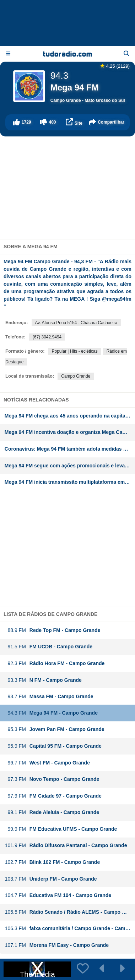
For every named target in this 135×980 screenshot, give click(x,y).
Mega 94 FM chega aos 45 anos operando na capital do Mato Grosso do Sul (70, 416)
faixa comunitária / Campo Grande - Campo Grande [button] (70, 929)
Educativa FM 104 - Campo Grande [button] (58, 895)
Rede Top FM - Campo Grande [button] (53, 630)
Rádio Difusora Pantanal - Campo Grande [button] (66, 846)
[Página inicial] (67, 54)
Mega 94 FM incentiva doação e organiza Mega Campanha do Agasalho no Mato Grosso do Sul (70, 432)
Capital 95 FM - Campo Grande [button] (53, 746)
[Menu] (8, 54)
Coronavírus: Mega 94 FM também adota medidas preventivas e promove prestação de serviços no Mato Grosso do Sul (70, 449)
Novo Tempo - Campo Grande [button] (52, 779)
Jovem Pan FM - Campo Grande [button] (55, 729)
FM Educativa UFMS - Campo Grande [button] (61, 829)
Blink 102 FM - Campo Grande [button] (52, 862)
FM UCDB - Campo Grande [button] (48, 647)
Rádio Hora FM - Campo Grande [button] (55, 663)
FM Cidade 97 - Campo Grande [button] (53, 796)
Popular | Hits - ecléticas (75, 351)
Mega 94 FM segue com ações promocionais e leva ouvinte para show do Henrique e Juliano (70, 466)
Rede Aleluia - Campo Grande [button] (52, 812)
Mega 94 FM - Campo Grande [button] (51, 713)
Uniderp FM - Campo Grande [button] (51, 879)
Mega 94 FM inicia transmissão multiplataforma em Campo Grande (70, 482)
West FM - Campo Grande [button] (47, 763)
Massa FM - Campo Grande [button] (49, 697)
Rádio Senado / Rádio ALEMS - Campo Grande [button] (70, 912)
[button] (22, 122)
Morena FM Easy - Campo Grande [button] (57, 945)
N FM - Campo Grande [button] (43, 680)
